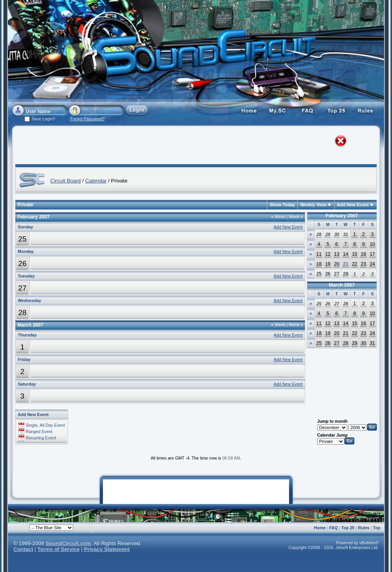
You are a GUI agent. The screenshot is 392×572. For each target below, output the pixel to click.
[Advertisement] (97, 146)
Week (278, 217)
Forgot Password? (88, 119)
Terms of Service (59, 549)
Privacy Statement (107, 549)
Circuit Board (66, 181)
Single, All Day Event (45, 425)
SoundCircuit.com (68, 543)
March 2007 (342, 285)
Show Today (282, 205)
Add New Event (353, 205)
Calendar (96, 181)
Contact (23, 549)
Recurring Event (41, 438)
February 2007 (342, 216)
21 (345, 264)
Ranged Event (39, 431)
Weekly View (313, 205)
